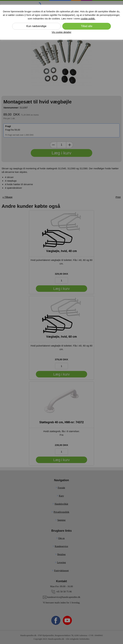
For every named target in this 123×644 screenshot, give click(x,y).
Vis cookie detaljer (61, 32)
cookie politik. (88, 19)
